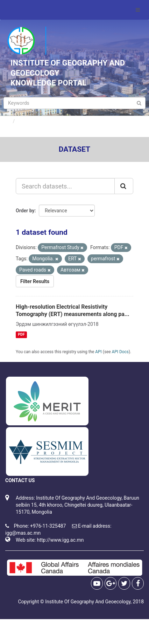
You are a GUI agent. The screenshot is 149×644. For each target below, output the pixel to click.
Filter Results (35, 281)
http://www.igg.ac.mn (60, 540)
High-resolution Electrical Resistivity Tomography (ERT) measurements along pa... (73, 310)
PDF (21, 334)
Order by (25, 211)
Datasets (28, 121)
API (98, 352)
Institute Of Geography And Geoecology (88, 602)
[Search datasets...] (65, 186)
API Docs (120, 352)
